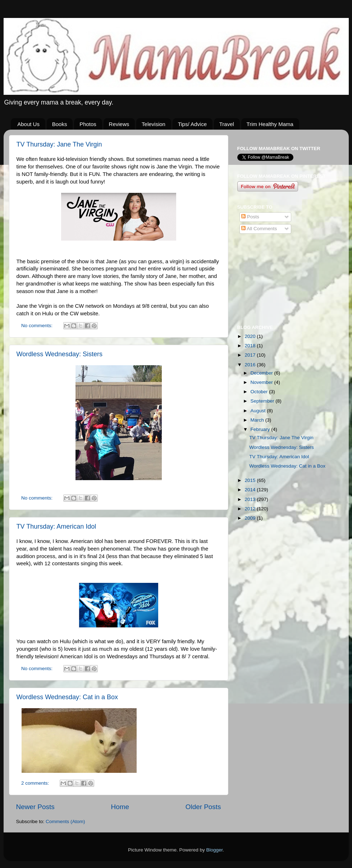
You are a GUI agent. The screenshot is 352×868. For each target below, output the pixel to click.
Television (154, 124)
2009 (251, 518)
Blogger (215, 850)
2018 (251, 346)
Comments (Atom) (65, 821)
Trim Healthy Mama (270, 124)
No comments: (38, 326)
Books (60, 124)
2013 (251, 499)
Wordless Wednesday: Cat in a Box (67, 697)
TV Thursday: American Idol (56, 526)
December (262, 373)
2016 (251, 365)
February (261, 429)
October (260, 392)
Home (120, 807)
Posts (250, 217)
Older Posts (203, 807)
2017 (251, 355)
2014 (251, 490)
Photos (88, 124)
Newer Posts (35, 807)
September (263, 401)
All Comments (259, 229)
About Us (28, 124)
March (258, 420)
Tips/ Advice (192, 124)
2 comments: (36, 783)
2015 (251, 480)
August (259, 411)
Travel (227, 124)
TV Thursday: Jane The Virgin (59, 144)
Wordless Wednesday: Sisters (60, 354)
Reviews (119, 124)
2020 (251, 336)
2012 (251, 509)
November (262, 382)
